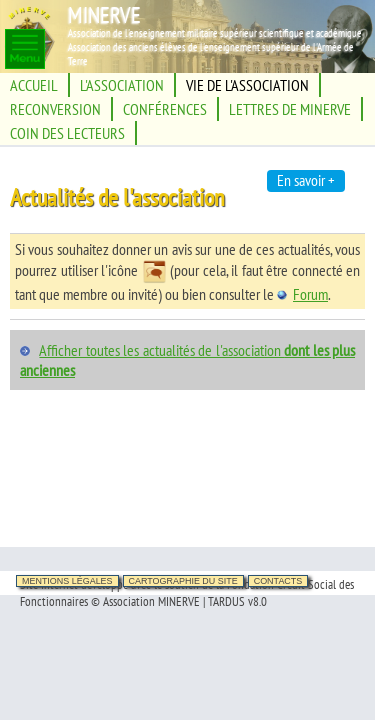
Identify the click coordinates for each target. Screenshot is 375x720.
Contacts (278, 581)
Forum (302, 294)
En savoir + (306, 180)
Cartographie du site (183, 581)
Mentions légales (67, 581)
